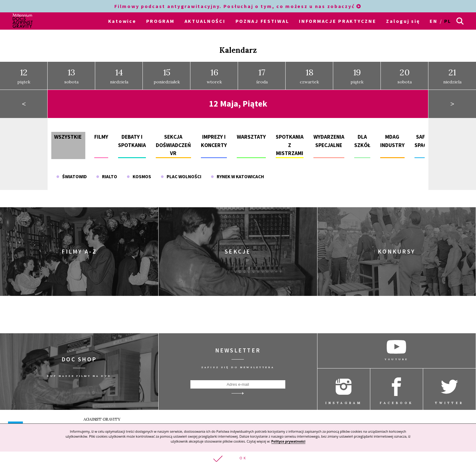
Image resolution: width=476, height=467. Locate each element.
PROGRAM (160, 21)
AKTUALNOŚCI (205, 21)
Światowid (72, 177)
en (433, 21)
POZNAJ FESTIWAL (262, 21)
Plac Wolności (181, 177)
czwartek (309, 76)
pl (448, 21)
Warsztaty (251, 137)
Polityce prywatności (288, 441)
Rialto (107, 177)
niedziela (119, 76)
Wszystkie (68, 137)
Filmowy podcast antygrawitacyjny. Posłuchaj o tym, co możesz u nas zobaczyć (238, 6)
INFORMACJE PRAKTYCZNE (338, 21)
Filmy (101, 137)
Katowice (122, 21)
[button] (238, 459)
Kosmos (139, 177)
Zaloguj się (403, 21)
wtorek (214, 76)
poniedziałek (167, 76)
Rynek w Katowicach (237, 177)
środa (262, 76)
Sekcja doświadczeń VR (173, 145)
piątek (24, 76)
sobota (71, 76)
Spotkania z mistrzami (290, 145)
